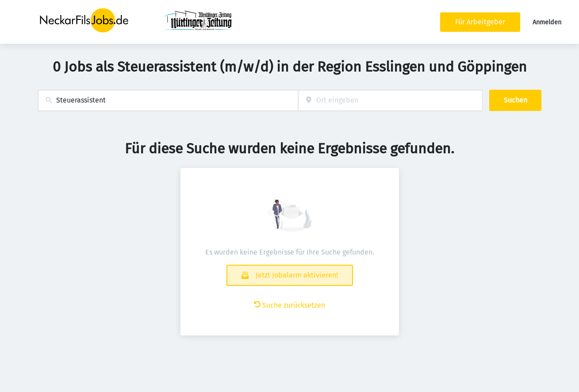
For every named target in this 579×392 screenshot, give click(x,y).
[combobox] (168, 101)
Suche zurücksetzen (289, 305)
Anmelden (547, 22)
